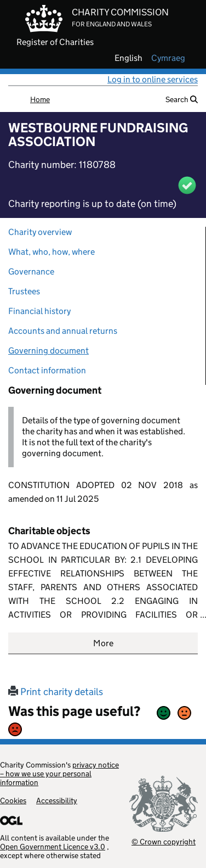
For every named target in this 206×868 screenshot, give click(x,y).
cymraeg (168, 58)
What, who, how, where (51, 252)
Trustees (24, 291)
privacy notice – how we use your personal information (59, 774)
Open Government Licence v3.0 (53, 847)
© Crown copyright (164, 841)
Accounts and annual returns (63, 331)
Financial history (39, 311)
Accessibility (57, 800)
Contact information (47, 370)
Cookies (13, 800)
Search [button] (182, 99)
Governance (31, 271)
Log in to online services (153, 79)
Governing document (48, 351)
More (103, 643)
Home (40, 99)
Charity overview (40, 232)
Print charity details (56, 692)
